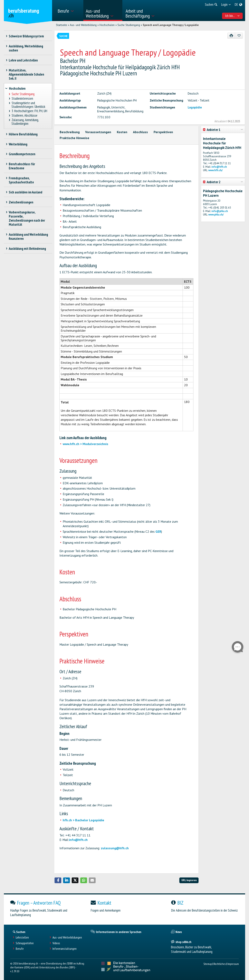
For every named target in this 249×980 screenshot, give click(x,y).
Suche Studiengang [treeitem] (23, 94)
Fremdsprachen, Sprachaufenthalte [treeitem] (21, 180)
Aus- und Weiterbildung (83, 25)
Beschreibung (70, 132)
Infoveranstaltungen (65, 949)
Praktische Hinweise (74, 138)
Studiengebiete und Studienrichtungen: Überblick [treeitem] (28, 105)
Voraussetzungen (98, 132)
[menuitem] (69, 11)
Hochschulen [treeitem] (17, 88)
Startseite (61, 25)
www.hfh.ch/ (216, 170)
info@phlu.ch (220, 211)
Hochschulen (107, 25)
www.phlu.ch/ (216, 215)
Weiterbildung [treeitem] (18, 144)
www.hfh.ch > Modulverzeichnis (85, 444)
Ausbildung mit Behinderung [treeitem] (27, 249)
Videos (56, 943)
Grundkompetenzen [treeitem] (22, 154)
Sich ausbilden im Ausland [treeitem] (26, 192)
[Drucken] (231, 36)
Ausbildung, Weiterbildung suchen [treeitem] (26, 48)
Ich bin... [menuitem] (232, 16)
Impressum (233, 964)
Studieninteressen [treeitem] (22, 99)
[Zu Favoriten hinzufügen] (239, 36)
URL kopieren (189, 880)
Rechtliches (220, 964)
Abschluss (140, 132)
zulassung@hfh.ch (115, 848)
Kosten (122, 132)
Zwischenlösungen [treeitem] (21, 202)
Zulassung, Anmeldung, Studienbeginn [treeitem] (25, 122)
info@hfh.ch (78, 840)
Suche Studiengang (129, 25)
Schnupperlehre (25, 943)
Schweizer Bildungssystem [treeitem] (26, 36)
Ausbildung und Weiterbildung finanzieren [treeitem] (28, 237)
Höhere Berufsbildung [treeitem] (23, 134)
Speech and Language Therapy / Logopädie (171, 25)
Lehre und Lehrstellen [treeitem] (23, 60)
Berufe (20, 949)
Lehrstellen (22, 937)
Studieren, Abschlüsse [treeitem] (24, 116)
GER (158, 531)
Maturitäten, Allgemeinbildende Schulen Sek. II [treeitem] (26, 74)
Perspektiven (163, 132)
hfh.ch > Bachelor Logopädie (83, 820)
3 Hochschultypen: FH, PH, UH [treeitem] (29, 111)
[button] (58, 880)
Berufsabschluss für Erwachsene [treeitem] (22, 166)
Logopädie (195, 107)
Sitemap (208, 964)
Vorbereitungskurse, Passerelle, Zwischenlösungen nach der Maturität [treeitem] (27, 218)
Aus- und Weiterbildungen (67, 937)
